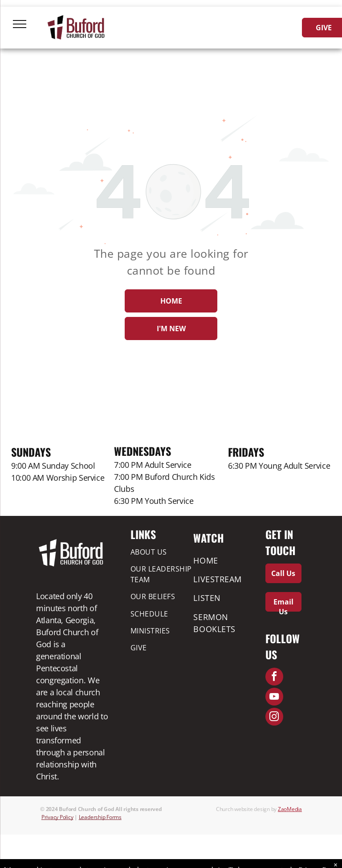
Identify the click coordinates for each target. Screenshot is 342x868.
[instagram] (274, 718)
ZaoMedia (290, 809)
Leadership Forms (100, 817)
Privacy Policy (57, 817)
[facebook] (274, 678)
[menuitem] (163, 552)
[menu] (20, 24)
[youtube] (274, 698)
